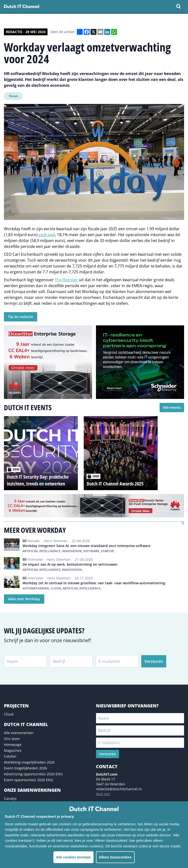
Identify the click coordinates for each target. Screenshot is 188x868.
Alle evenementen (19, 733)
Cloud (9, 714)
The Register (66, 280)
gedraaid (47, 235)
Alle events (172, 407)
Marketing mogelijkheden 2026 (29, 762)
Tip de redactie (21, 317)
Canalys (10, 798)
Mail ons (103, 794)
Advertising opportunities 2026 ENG (33, 774)
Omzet (13, 96)
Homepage (13, 745)
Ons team (12, 739)
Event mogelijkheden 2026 (25, 768)
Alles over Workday (24, 599)
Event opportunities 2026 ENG (29, 780)
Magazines (13, 750)
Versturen (154, 661)
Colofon (10, 756)
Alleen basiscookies (115, 857)
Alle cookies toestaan (73, 857)
